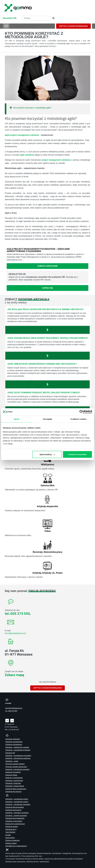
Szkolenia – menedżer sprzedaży (17, 813)
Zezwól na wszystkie (77, 454)
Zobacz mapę (14, 675)
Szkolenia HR (10, 753)
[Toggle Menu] (6, 26)
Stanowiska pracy (53, 552)
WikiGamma (47, 465)
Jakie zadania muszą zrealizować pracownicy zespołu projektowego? (48, 338)
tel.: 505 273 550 (11, 711)
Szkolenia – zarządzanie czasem (17, 802)
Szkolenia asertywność (13, 810)
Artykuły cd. (49, 573)
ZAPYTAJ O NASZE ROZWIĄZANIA (73, 26)
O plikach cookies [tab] (78, 419)
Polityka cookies (11, 843)
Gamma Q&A (48, 485)
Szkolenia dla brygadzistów (15, 818)
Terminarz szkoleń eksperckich (16, 767)
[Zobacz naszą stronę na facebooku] (7, 720)
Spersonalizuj (47, 454)
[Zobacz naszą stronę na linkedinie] (12, 720)
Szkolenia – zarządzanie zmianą (17, 799)
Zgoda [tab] (17, 419)
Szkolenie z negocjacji (13, 783)
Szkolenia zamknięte (13, 739)
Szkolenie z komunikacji (14, 821)
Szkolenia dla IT (11, 829)
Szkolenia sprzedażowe (14, 744)
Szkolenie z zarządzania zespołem (17, 769)
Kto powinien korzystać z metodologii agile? (32, 108)
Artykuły (37, 573)
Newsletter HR (10, 18)
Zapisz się (47, 288)
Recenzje (38, 552)
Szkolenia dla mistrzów (13, 792)
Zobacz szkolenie (48, 266)
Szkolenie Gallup (11, 775)
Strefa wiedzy (10, 838)
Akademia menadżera (13, 772)
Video (48, 531)
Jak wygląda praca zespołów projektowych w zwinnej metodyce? (45, 309)
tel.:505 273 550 (17, 613)
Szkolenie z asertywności (14, 781)
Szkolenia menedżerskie (14, 742)
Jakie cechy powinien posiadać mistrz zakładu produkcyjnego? (44, 393)
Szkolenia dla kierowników (15, 807)
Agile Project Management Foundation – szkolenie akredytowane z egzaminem (38, 250)
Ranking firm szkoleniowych (15, 824)
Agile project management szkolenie (22, 135)
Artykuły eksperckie (47, 506)
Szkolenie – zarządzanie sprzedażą (18, 804)
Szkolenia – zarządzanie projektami (18, 750)
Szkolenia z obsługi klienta (15, 786)
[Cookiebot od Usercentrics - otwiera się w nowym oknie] (81, 412)
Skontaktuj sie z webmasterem (16, 846)
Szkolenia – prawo (12, 761)
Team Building (10, 832)
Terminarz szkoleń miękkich (15, 764)
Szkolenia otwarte (12, 827)
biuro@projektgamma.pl (15, 633)
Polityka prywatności (12, 840)
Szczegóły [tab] (47, 419)
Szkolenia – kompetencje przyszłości (18, 756)
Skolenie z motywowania (14, 778)
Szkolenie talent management (16, 789)
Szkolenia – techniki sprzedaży (16, 816)
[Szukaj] (53, 18)
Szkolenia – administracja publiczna (18, 758)
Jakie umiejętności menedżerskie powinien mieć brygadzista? (42, 364)
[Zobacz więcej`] (47, 330)
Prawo (59, 573)
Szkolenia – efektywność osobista (17, 747)
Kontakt (8, 835)
